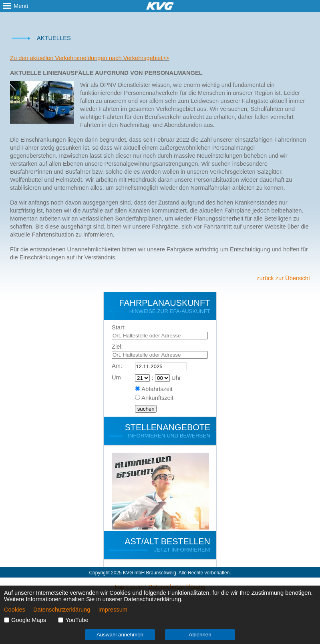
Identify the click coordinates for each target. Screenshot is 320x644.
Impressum (113, 610)
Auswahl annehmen (120, 635)
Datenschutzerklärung (62, 610)
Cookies (15, 610)
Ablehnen (200, 635)
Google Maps (29, 620)
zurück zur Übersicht (283, 278)
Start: (119, 327)
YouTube (77, 620)
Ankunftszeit (157, 398)
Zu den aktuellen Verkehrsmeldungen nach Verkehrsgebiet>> (90, 58)
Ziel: (117, 347)
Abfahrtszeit (157, 389)
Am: (117, 366)
